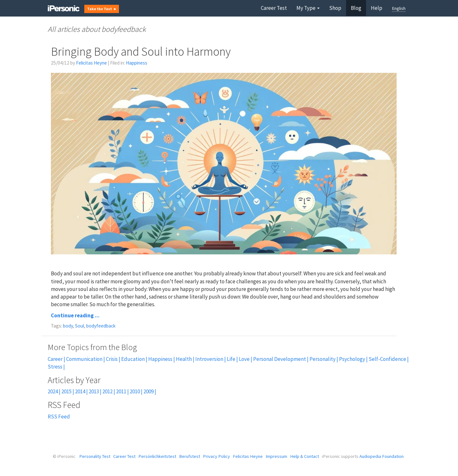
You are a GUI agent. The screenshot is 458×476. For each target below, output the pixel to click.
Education (133, 359)
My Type (308, 8)
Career (55, 359)
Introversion (209, 359)
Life (231, 359)
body (68, 326)
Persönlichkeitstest (157, 456)
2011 (121, 391)
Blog (356, 8)
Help (377, 8)
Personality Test (95, 456)
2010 (135, 391)
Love (244, 359)
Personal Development (280, 359)
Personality (323, 359)
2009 (149, 391)
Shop (335, 8)
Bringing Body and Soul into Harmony (141, 51)
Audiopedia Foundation (382, 456)
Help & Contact (305, 456)
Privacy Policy (216, 456)
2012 (108, 391)
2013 (94, 391)
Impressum (276, 456)
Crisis (112, 359)
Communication (84, 359)
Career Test (274, 8)
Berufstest (190, 456)
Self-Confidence (387, 359)
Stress (55, 367)
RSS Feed (59, 417)
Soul (80, 326)
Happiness (137, 63)
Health (184, 359)
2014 (80, 391)
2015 (66, 391)
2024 (53, 391)
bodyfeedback (101, 326)
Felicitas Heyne (91, 63)
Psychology (352, 359)
